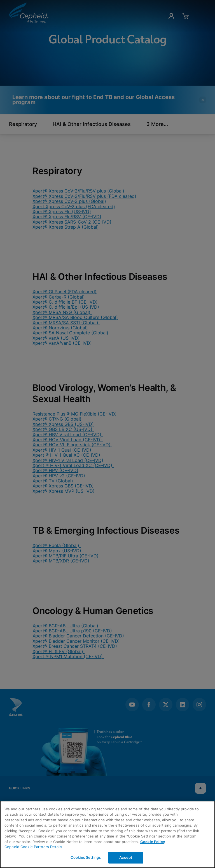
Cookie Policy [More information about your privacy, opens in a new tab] (153, 842)
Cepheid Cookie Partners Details (33, 847)
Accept (126, 857)
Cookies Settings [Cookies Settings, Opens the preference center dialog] (86, 857)
